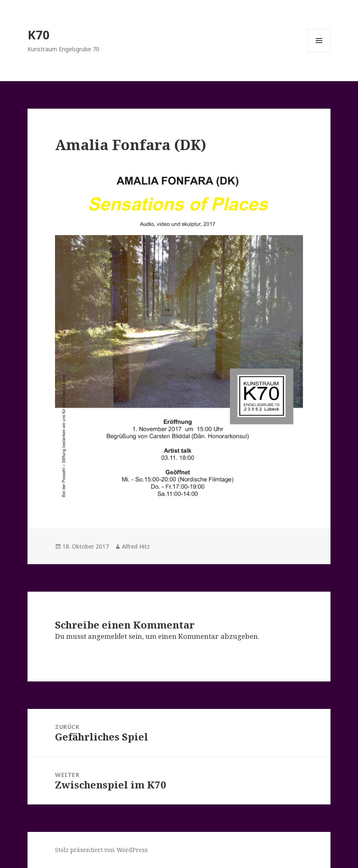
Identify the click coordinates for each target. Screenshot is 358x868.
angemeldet (107, 636)
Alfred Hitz (136, 546)
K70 (39, 35)
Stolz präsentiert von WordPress (101, 850)
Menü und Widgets (319, 52)
